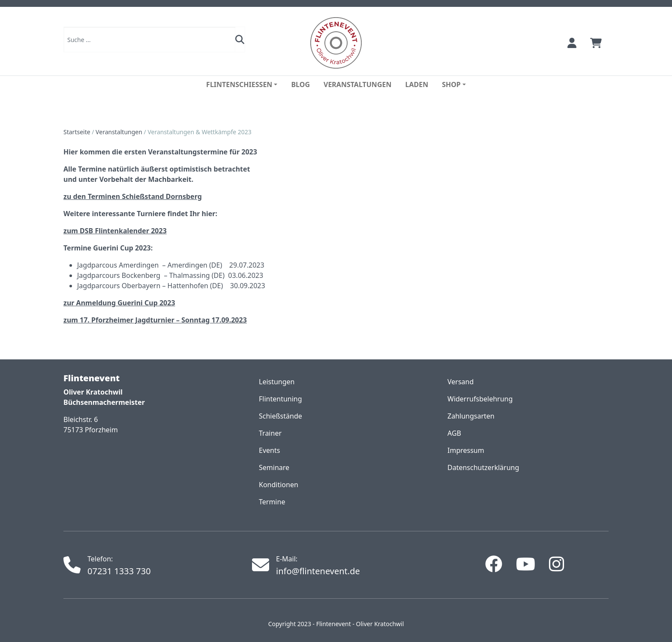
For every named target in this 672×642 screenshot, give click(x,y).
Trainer (270, 433)
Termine (272, 502)
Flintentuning (280, 399)
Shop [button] (451, 84)
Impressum (466, 450)
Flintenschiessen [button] (239, 84)
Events (269, 450)
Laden (417, 84)
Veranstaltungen (357, 84)
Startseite (77, 132)
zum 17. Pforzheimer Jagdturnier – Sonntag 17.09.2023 (155, 320)
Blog (300, 84)
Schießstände (280, 416)
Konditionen (279, 485)
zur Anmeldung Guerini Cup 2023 (119, 303)
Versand (460, 382)
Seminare (274, 467)
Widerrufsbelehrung (480, 399)
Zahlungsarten (471, 416)
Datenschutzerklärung (483, 467)
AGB (454, 433)
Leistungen (277, 382)
